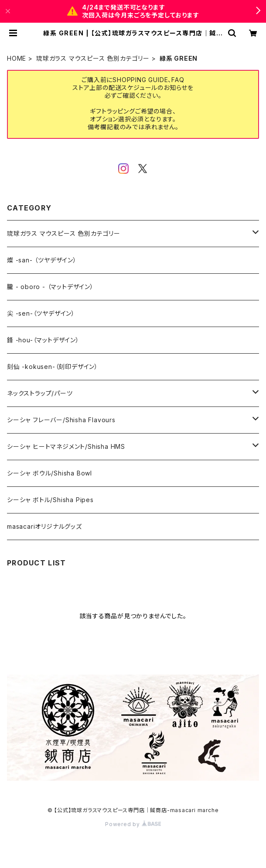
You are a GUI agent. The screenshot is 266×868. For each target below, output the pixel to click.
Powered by (133, 824)
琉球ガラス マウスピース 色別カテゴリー (93, 58)
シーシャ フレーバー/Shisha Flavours (61, 420)
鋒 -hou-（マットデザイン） (43, 340)
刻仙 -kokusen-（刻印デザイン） (53, 367)
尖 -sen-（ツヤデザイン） (41, 313)
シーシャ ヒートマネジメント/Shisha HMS (66, 446)
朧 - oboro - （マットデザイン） (50, 287)
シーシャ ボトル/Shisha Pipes (50, 500)
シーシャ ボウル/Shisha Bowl (49, 473)
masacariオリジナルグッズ (44, 526)
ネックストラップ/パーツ (40, 393)
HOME (17, 58)
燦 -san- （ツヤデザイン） (42, 260)
